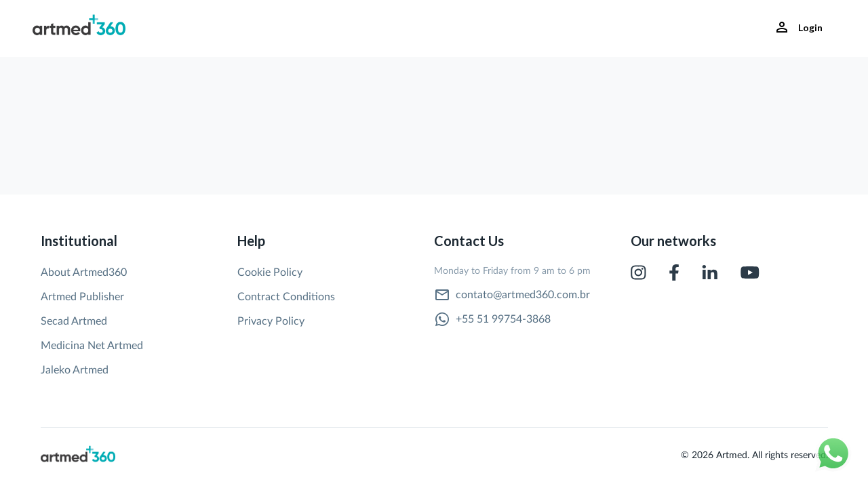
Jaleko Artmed (75, 370)
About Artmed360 (84, 272)
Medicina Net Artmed (92, 346)
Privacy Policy (271, 321)
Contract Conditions (286, 297)
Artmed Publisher (82, 297)
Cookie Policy (270, 272)
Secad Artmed (74, 321)
